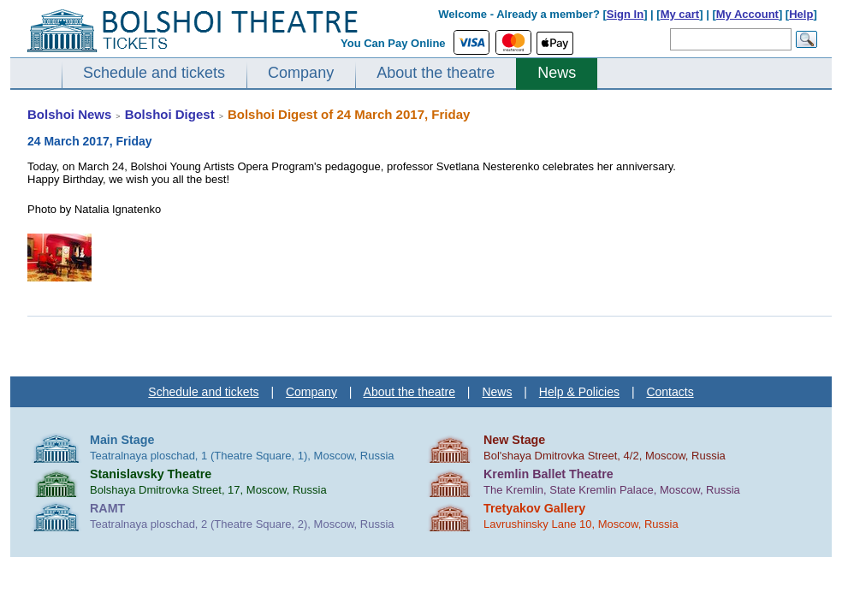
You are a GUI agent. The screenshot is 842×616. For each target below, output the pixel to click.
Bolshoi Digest (170, 114)
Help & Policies (579, 392)
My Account (747, 14)
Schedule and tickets (154, 73)
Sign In (625, 14)
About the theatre (436, 73)
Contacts (670, 392)
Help (801, 14)
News (557, 73)
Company (301, 73)
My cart (680, 14)
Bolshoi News (69, 114)
